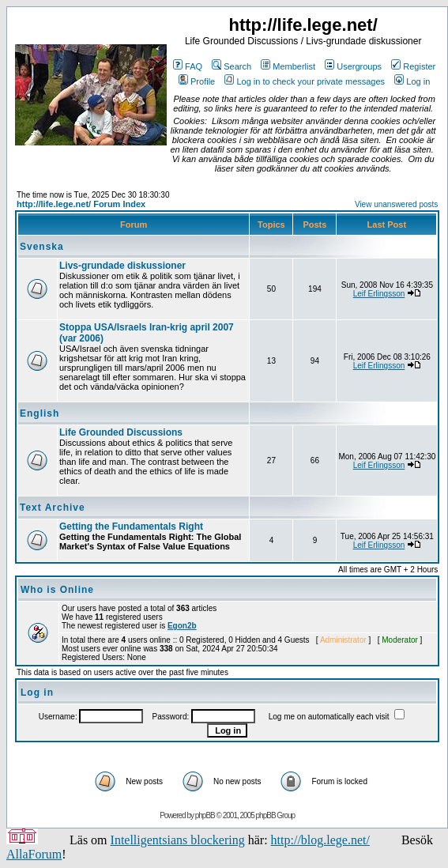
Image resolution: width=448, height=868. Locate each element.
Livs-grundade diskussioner (122, 266)
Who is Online (57, 590)
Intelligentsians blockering (178, 840)
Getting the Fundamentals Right (131, 526)
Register (413, 66)
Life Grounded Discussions (121, 432)
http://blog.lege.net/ (320, 840)
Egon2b (182, 626)
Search (232, 66)
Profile (197, 81)
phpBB (205, 815)
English (40, 413)
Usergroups (353, 66)
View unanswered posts (396, 204)
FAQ (188, 66)
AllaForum (34, 854)
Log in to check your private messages (305, 81)
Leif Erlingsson (379, 294)
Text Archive (53, 508)
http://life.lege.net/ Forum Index (81, 204)
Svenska (42, 247)
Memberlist (288, 66)
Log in (412, 81)
